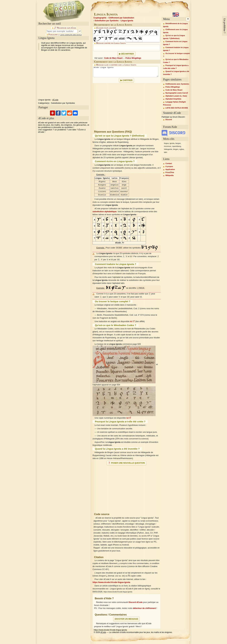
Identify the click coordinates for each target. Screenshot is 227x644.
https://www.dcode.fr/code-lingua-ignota (111, 582)
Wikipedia (170, 175)
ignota (172, 143)
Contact (169, 163)
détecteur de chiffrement (144, 608)
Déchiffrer (127, 54)
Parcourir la (65, 35)
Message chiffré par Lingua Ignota (111, 43)
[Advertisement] (64, 75)
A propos (169, 166)
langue (178, 143)
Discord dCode (135, 602)
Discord (169, 119)
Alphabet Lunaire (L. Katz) (176, 96)
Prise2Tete (170, 172)
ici (132, 321)
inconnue (167, 146)
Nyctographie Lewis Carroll (177, 93)
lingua (166, 143)
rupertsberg (176, 146)
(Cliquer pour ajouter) (106, 28)
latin (166, 152)
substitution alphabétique (105, 212)
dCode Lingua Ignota (126, 72)
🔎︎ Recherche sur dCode (65, 28)
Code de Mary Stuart (113, 58)
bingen (176, 149)
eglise (182, 149)
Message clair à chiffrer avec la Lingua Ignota (116, 65)
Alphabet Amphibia (173, 99)
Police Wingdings (133, 58)
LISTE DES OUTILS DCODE (177, 108)
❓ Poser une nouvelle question (126, 463)
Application (170, 169)
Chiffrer (127, 80)
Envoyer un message (127, 619)
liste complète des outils (71, 35)
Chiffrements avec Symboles (177, 84)
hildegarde (168, 149)
